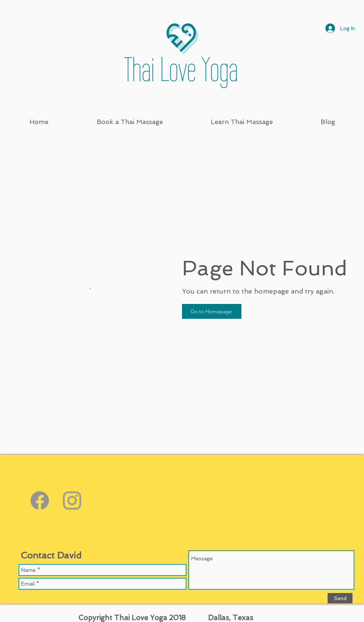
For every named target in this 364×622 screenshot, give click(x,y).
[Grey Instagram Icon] (72, 500)
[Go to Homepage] (212, 311)
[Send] (340, 598)
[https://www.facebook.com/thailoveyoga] (40, 500)
